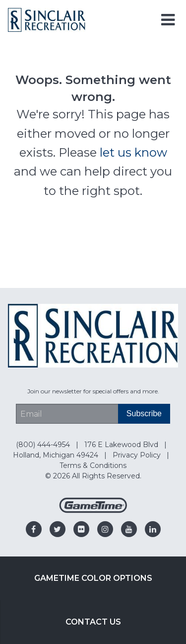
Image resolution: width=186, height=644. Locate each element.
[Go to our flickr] (81, 529)
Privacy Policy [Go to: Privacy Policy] (138, 455)
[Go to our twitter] (58, 529)
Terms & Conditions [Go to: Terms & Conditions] (93, 465)
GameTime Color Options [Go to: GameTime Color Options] (93, 578)
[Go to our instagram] (105, 529)
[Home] (47, 19)
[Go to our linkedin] (153, 529)
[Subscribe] (144, 414)
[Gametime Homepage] (93, 510)
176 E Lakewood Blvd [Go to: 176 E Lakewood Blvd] (122, 445)
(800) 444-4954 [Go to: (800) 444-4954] (44, 445)
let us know (133, 152)
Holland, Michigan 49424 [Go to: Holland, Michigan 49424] (57, 455)
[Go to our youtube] (129, 529)
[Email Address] (67, 414)
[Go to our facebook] (34, 529)
